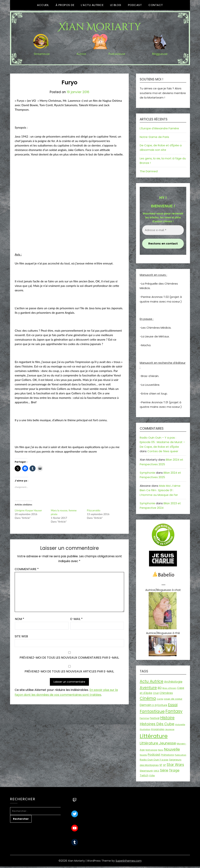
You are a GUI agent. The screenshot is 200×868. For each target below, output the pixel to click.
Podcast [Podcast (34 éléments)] (154, 755)
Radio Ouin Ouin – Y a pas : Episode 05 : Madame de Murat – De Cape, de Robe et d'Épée (162, 442)
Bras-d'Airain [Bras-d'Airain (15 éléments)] (169, 688)
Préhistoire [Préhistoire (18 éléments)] (168, 755)
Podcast (135, 5)
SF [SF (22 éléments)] (161, 765)
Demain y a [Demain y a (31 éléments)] (148, 705)
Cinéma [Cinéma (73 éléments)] (148, 698)
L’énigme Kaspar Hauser (28, 510)
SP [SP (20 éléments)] (164, 765)
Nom (20, 619)
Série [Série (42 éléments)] (164, 770)
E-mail (76, 619)
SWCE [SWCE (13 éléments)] (156, 771)
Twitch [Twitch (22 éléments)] (144, 775)
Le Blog (116, 5)
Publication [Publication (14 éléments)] (180, 755)
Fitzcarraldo (94, 510)
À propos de (65, 5)
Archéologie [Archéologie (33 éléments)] (173, 682)
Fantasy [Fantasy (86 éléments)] (174, 711)
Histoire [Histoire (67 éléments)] (167, 718)
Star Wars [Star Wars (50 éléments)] (175, 765)
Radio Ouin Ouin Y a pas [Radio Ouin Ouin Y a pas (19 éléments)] (154, 760)
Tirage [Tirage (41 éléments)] (174, 770)
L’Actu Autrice (92, 5)
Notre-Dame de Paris (154, 137)
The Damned (149, 171)
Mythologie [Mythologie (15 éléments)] (151, 750)
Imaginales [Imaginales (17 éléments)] (158, 729)
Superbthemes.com (129, 861)
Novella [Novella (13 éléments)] (143, 755)
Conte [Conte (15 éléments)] (160, 699)
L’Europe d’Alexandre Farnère (159, 128)
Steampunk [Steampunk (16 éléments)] (146, 771)
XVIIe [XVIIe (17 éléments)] (152, 776)
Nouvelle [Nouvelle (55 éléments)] (172, 749)
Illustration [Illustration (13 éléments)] (145, 729)
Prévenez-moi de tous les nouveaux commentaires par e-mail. (69, 658)
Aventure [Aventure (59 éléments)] (148, 688)
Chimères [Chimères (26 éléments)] (166, 693)
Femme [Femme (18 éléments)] (144, 718)
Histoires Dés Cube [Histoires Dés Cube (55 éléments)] (157, 724)
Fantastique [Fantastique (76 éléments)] (152, 711)
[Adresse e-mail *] (163, 230)
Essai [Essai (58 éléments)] (173, 705)
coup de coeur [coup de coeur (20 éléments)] (173, 699)
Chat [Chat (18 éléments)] (156, 693)
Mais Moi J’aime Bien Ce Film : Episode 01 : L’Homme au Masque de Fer (160, 490)
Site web (21, 636)
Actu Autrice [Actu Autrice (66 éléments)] (152, 681)
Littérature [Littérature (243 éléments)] (154, 736)
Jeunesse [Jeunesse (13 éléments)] (170, 729)
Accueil (43, 5)
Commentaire (27, 569)
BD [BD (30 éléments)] (160, 688)
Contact (156, 5)
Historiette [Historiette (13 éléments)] (180, 725)
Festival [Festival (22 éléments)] (155, 718)
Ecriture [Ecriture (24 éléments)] (162, 705)
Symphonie (147, 473)
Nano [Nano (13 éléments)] (161, 750)
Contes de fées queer (163, 451)
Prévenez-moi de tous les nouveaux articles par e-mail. (69, 671)
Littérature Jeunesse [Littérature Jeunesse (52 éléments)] (158, 743)
